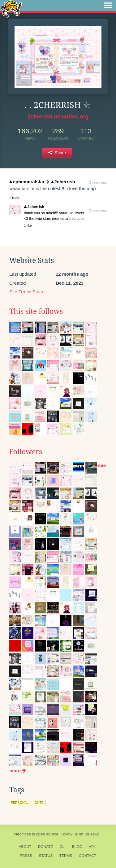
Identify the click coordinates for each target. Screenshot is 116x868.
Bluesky (92, 834)
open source (47, 834)
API (92, 847)
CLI (62, 847)
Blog (77, 847)
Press (26, 856)
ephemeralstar (27, 182)
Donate (45, 847)
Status (46, 856)
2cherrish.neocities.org (58, 117)
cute (39, 803)
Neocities (23, 834)
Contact (88, 856)
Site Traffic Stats (26, 292)
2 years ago (98, 182)
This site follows (36, 311)
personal (20, 803)
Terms (66, 856)
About (25, 847)
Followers (26, 452)
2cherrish (63, 182)
